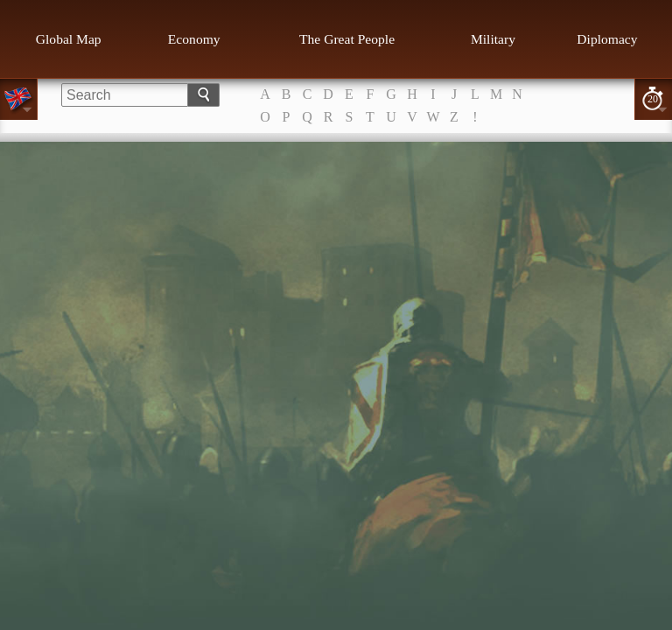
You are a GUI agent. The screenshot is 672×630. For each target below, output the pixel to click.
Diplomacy (607, 39)
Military (493, 39)
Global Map (69, 39)
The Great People (347, 39)
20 (653, 99)
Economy (194, 39)
